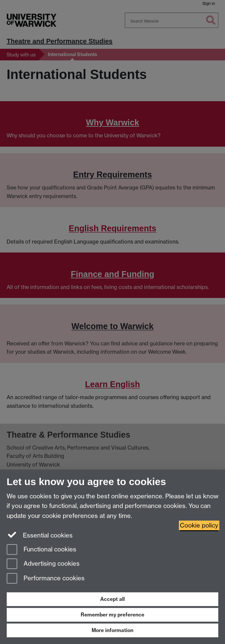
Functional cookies (41, 550)
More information (112, 630)
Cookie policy (199, 525)
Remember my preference (112, 615)
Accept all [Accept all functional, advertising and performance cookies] (112, 599)
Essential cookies (40, 535)
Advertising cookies (43, 564)
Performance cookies (46, 579)
